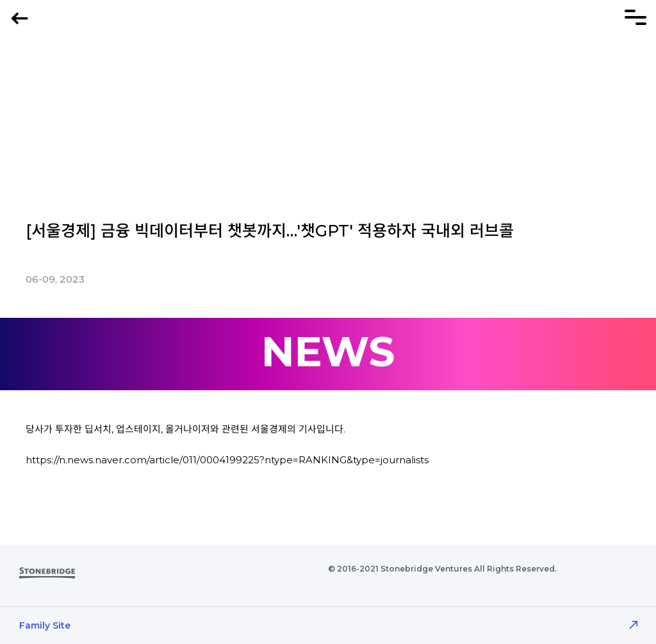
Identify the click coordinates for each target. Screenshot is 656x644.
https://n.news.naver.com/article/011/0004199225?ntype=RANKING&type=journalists (227, 460)
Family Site (45, 625)
